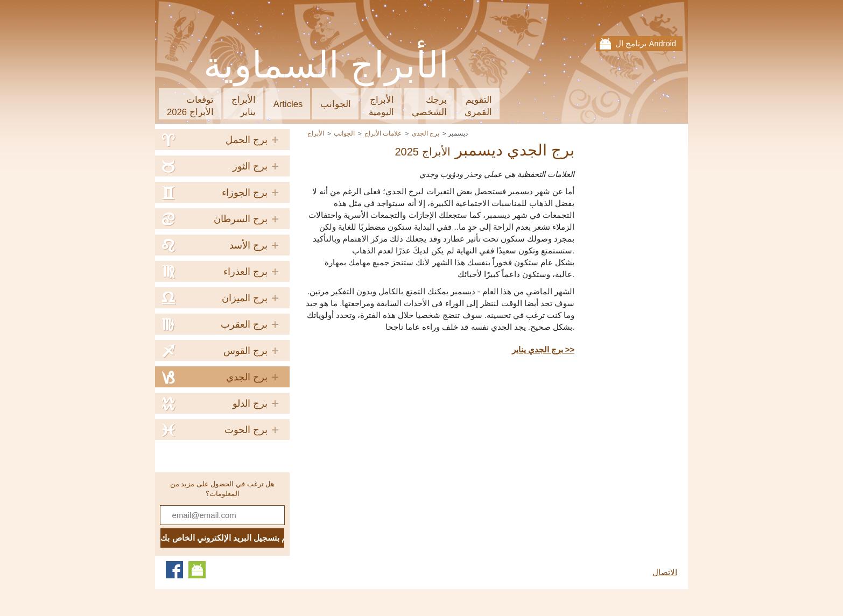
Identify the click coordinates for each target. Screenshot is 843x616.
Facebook (174, 570)
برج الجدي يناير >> (543, 350)
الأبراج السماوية (326, 65)
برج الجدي (426, 133)
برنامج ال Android (646, 44)
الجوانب (336, 104)
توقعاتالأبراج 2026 (190, 106)
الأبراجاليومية (381, 106)
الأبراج (316, 133)
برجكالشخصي (429, 106)
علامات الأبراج (383, 133)
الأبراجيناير (244, 106)
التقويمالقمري (478, 106)
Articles (288, 104)
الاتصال (665, 572)
